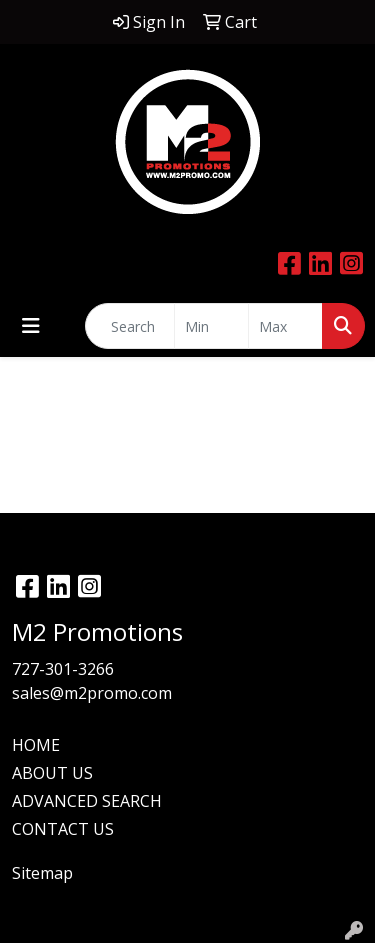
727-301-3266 (63, 669)
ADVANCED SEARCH (87, 801)
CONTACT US (63, 829)
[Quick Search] (130, 326)
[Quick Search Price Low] (211, 326)
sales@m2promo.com (92, 693)
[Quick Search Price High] (285, 326)
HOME (36, 745)
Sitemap (42, 873)
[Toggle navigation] (31, 326)
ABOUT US (52, 773)
